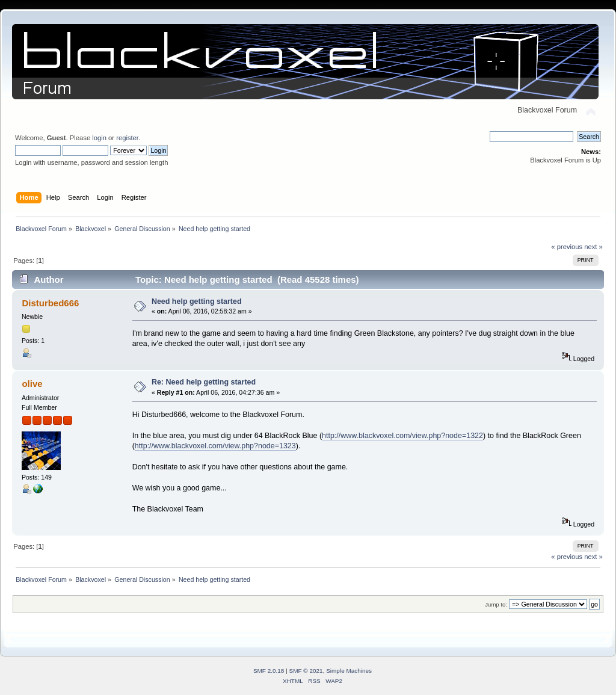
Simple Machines (349, 671)
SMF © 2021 (306, 671)
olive (32, 384)
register (127, 138)
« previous (567, 247)
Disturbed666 (50, 303)
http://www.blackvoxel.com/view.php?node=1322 (402, 436)
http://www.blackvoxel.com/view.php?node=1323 (215, 446)
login (99, 138)
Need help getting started (197, 301)
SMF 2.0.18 (269, 671)
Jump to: (496, 604)
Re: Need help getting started (204, 382)
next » (593, 247)
